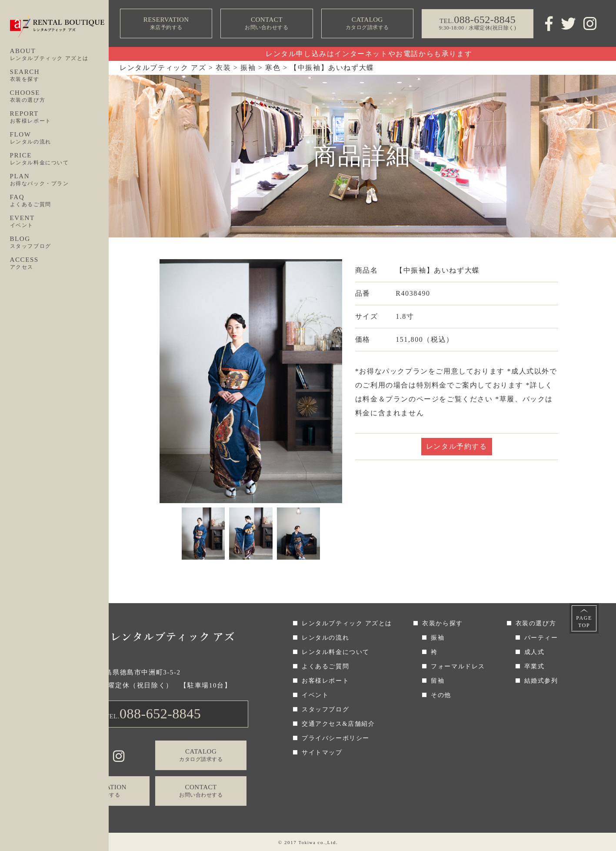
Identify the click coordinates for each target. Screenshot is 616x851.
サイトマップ (322, 753)
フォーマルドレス (458, 666)
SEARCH (60, 76)
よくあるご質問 (325, 666)
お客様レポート (325, 681)
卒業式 (534, 666)
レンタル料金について (336, 652)
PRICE (60, 159)
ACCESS (60, 264)
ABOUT (60, 55)
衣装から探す (443, 623)
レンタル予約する (457, 446)
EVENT (60, 222)
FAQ (60, 201)
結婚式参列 (541, 681)
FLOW (60, 138)
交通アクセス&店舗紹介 (338, 724)
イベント (315, 695)
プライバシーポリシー (336, 738)
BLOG (60, 243)
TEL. (153, 714)
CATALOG (367, 24)
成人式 (534, 652)
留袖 (438, 681)
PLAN (60, 180)
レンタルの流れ (325, 638)
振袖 (438, 638)
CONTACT (266, 24)
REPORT (60, 117)
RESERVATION (166, 24)
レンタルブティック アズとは (347, 623)
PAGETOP (584, 622)
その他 (441, 695)
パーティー (541, 638)
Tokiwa (307, 842)
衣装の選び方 (536, 623)
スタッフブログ (325, 709)
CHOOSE (60, 97)
